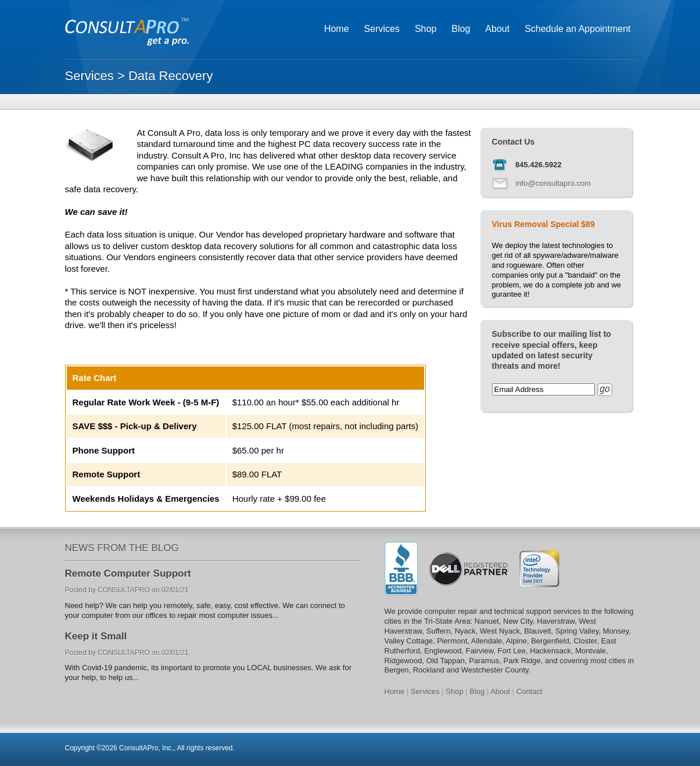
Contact (530, 691)
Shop (426, 29)
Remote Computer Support (128, 573)
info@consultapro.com (554, 183)
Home (337, 29)
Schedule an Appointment (577, 29)
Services (382, 29)
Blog (461, 29)
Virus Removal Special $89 (543, 224)
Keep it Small (96, 636)
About (497, 29)
